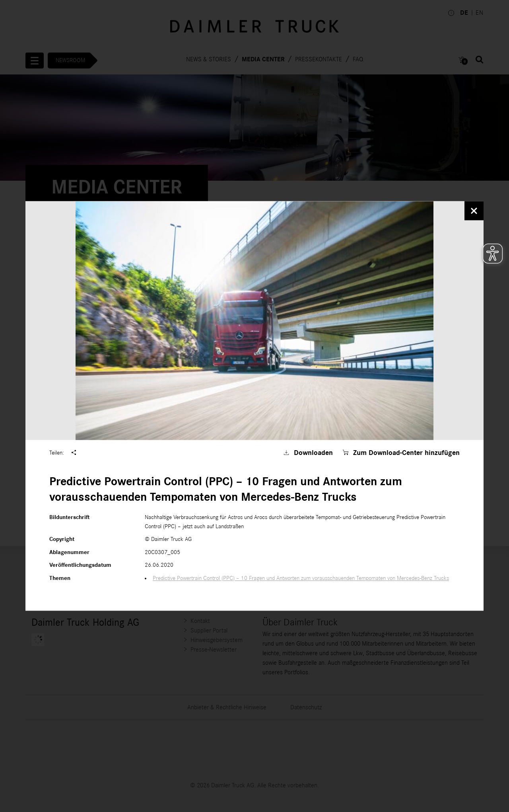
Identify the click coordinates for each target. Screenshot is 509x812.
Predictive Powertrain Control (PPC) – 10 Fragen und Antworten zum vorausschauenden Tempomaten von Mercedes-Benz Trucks (301, 578)
